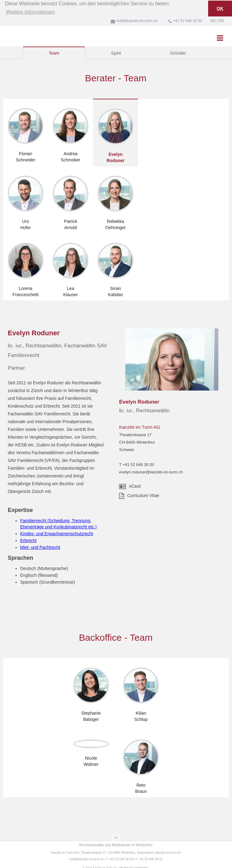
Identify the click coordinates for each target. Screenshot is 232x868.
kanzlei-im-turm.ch (168, 848)
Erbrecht (28, 536)
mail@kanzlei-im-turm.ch (87, 855)
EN (221, 16)
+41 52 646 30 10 (150, 855)
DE (213, 16)
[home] (5, 31)
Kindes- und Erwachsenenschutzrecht (57, 529)
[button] (220, 34)
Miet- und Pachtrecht (40, 543)
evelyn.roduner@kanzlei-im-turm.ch (151, 468)
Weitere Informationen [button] (30, 8)
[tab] (54, 49)
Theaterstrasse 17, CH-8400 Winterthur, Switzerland (117, 848)
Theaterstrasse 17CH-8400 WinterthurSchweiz (137, 438)
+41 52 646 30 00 (138, 460)
